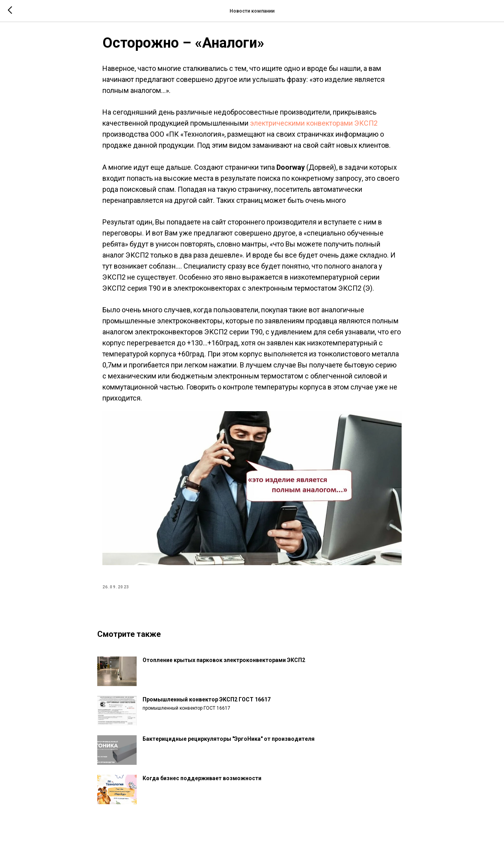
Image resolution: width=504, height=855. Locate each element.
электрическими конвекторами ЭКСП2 (314, 127)
